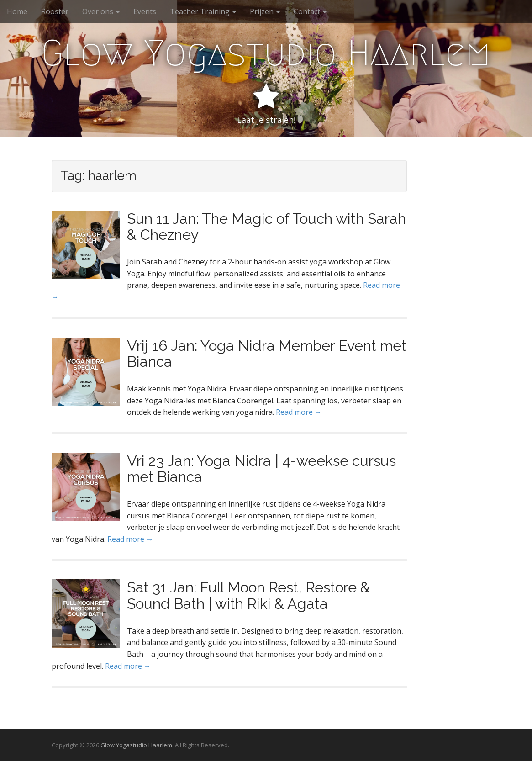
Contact (310, 11)
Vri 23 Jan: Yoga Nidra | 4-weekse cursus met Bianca (261, 469)
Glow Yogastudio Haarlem (266, 53)
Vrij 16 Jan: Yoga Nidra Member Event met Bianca (267, 354)
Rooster (55, 11)
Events (145, 11)
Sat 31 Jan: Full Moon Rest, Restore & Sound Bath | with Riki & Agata (248, 595)
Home (17, 11)
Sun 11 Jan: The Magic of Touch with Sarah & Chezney (266, 227)
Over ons (101, 11)
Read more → (299, 412)
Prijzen (265, 11)
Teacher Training (203, 11)
